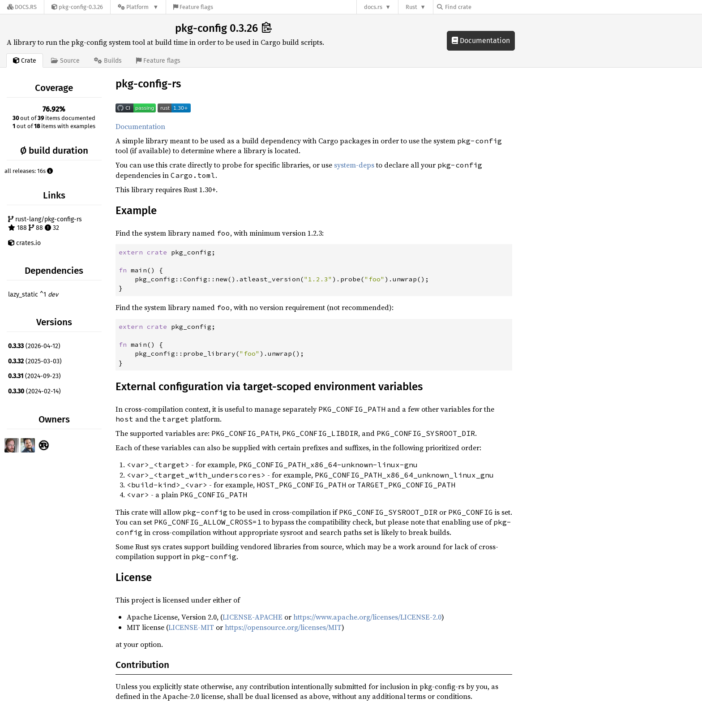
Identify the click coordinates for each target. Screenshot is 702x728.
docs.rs (373, 7)
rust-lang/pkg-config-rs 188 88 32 (45, 224)
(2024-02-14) (34, 391)
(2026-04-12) (34, 346)
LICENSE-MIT (191, 627)
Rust (411, 7)
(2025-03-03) (35, 361)
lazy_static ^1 (33, 295)
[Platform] (138, 7)
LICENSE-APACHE (253, 617)
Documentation (481, 41)
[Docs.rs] (22, 7)
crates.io (24, 243)
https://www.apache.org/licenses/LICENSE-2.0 (367, 617)
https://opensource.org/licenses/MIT (283, 627)
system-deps (354, 165)
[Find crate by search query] (482, 7)
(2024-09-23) (34, 376)
